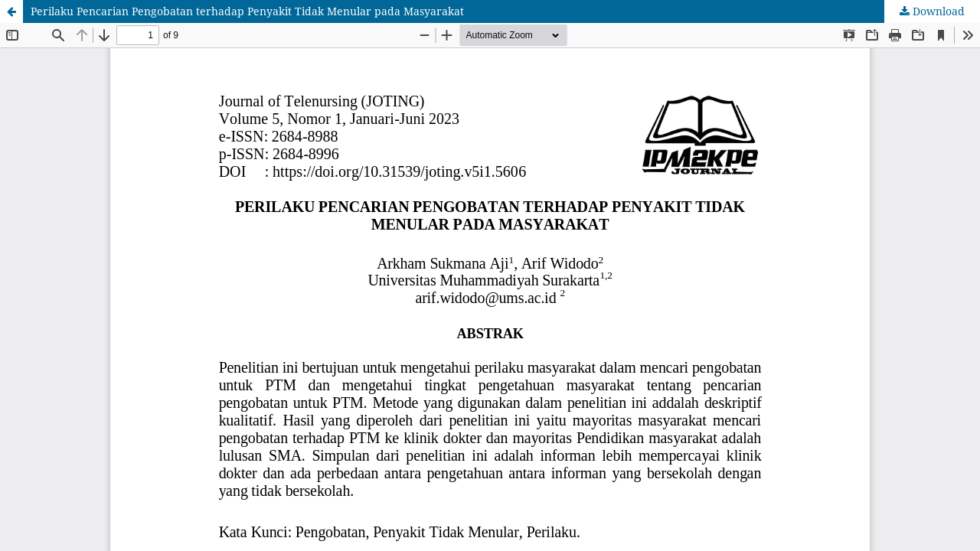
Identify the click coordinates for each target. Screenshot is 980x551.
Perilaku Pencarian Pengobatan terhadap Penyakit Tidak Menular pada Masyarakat (247, 11)
